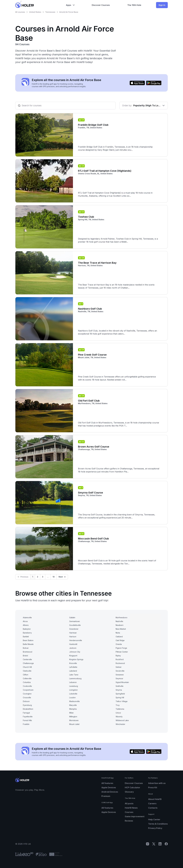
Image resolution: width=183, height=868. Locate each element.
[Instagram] (148, 844)
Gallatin (72, 618)
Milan (71, 713)
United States (35, 12)
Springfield (120, 694)
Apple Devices (109, 787)
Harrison (73, 637)
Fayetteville (28, 717)
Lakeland (73, 671)
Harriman (73, 633)
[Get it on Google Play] (154, 83)
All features (107, 783)
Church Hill (27, 667)
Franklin (26, 724)
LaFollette (73, 667)
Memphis (73, 709)
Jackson (73, 648)
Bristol (25, 656)
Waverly (119, 717)
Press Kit (153, 787)
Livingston (73, 690)
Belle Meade (28, 644)
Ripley (118, 656)
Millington (73, 717)
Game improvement (135, 816)
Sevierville (120, 671)
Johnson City (75, 652)
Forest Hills (27, 720)
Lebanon (73, 682)
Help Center (154, 819)
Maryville (73, 705)
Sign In (162, 5)
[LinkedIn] (160, 844)
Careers (152, 803)
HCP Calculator (132, 787)
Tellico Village (122, 701)
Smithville (120, 686)
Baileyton (27, 629)
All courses (20, 12)
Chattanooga (28, 663)
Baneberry (27, 633)
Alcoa (25, 621)
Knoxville (73, 663)
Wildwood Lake (122, 720)
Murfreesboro (121, 618)
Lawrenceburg (75, 678)
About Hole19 (155, 799)
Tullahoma (120, 709)
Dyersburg (27, 705)
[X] (154, 844)
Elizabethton (28, 709)
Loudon (72, 698)
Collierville (27, 678)
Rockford (120, 659)
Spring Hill (120, 698)
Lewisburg (74, 686)
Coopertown (28, 690)
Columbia (27, 682)
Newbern (120, 625)
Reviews (129, 821)
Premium (106, 796)
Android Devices (110, 792)
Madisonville (74, 701)
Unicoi (118, 713)
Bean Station (28, 640)
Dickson (26, 701)
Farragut (26, 713)
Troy (118, 705)
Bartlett (26, 637)
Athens (26, 625)
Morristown (74, 720)
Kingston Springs (76, 659)
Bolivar (26, 648)
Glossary (129, 792)
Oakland (119, 637)
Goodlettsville (75, 625)
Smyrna (119, 690)
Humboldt (73, 644)
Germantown (75, 621)
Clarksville (27, 671)
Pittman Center (122, 652)
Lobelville (73, 694)
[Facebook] (166, 844)
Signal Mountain (122, 682)
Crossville (27, 698)
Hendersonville (76, 640)
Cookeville (27, 686)
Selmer (119, 667)
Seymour (119, 678)
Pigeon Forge (121, 648)
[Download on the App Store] (137, 83)
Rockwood (120, 663)
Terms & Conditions (158, 824)
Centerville (27, 659)
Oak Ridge (120, 640)
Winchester (120, 724)
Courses (129, 812)
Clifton (26, 675)
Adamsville (27, 618)
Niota (118, 633)
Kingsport (73, 656)
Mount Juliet (74, 724)
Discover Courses (134, 783)
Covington (27, 694)
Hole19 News (131, 808)
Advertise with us (157, 783)
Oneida (119, 644)
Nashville (119, 621)
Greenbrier (74, 629)
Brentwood (28, 652)
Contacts (153, 808)
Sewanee (120, 675)
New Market (121, 629)
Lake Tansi (74, 675)
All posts (129, 803)
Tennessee (50, 12)
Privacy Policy (155, 828)
